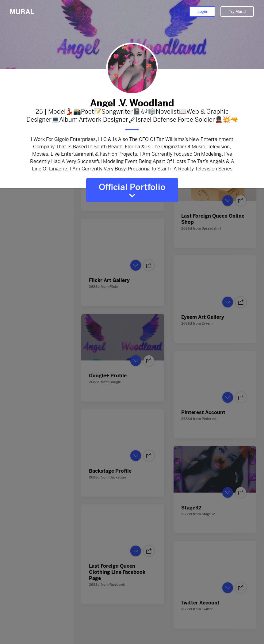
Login (202, 12)
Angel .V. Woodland (132, 102)
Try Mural (237, 12)
